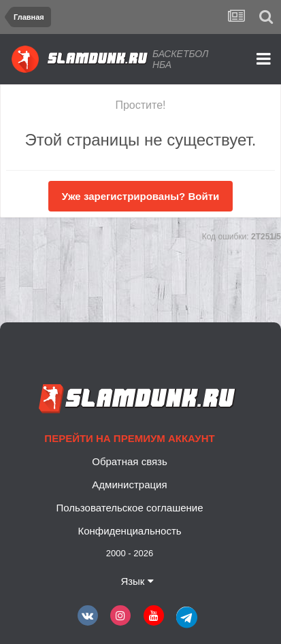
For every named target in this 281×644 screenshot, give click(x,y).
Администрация (129, 485)
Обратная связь (130, 461)
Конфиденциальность (129, 531)
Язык (137, 581)
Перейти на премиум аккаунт (129, 438)
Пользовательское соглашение (129, 508)
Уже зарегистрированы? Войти (140, 196)
